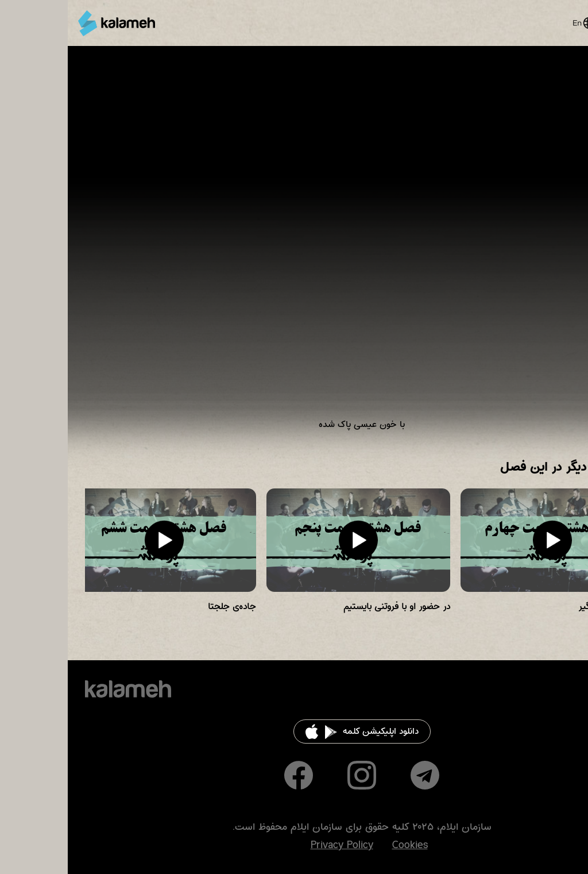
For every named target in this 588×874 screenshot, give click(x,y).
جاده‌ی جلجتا (164, 607)
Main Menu (564, 23)
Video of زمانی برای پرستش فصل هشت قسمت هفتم (294, 247)
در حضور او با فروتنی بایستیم (329, 607)
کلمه (49, 23)
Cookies (342, 845)
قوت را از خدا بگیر (543, 607)
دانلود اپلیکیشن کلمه (313, 731)
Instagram (294, 775)
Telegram (357, 775)
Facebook (231, 775)
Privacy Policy (274, 845)
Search (544, 23)
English (516, 23)
